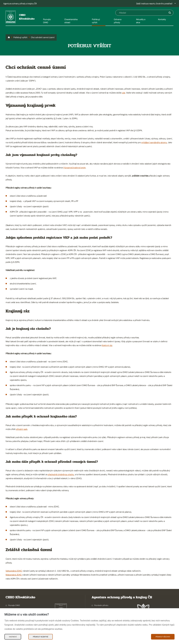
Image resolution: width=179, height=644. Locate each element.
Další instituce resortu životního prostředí (154, 3)
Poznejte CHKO (14, 605)
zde (124, 93)
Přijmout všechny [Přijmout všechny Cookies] (163, 637)
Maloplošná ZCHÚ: (14, 575)
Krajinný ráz (107, 345)
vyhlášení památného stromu (154, 142)
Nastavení (13, 637)
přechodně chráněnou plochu (61, 474)
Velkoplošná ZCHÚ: (14, 571)
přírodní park (22, 429)
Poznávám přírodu (101, 605)
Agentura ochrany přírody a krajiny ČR (20, 3)
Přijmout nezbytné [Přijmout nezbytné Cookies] (41, 637)
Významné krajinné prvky (74, 168)
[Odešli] (170, 13)
